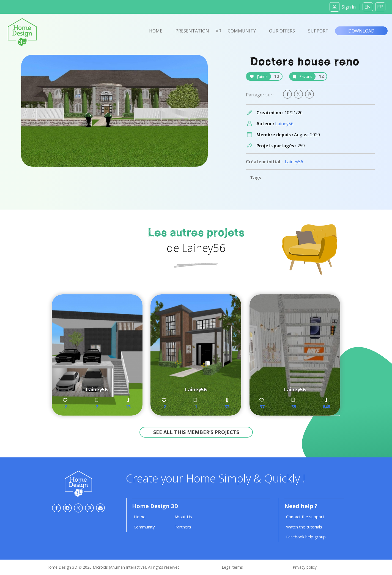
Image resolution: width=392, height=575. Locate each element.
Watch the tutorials (304, 527)
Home (156, 31)
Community (242, 31)
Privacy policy (305, 567)
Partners (183, 527)
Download (361, 31)
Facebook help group (306, 537)
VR (218, 31)
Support (318, 31)
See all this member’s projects (196, 432)
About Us (183, 517)
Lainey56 (284, 124)
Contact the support (305, 517)
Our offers (282, 31)
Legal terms (232, 567)
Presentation (192, 31)
